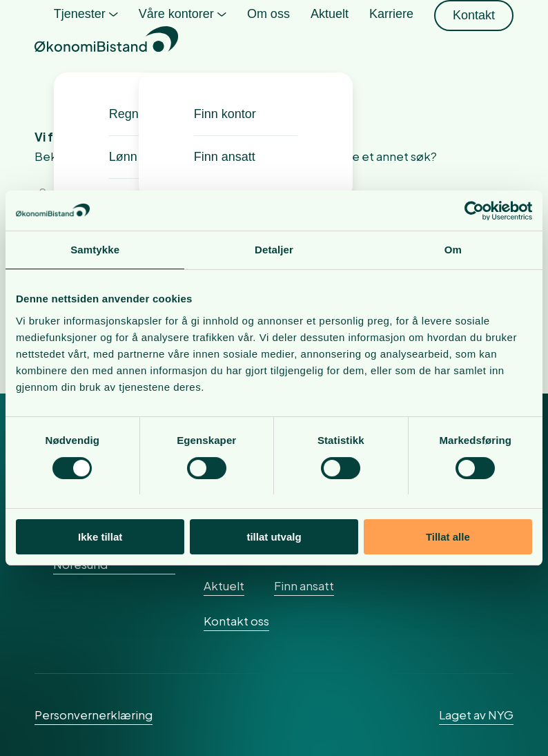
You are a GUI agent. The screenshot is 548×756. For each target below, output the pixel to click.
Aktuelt (224, 585)
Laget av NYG (476, 715)
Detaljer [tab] (274, 250)
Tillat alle (448, 537)
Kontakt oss (236, 621)
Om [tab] (453, 250)
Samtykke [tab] (95, 250)
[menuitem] (86, 41)
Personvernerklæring (94, 715)
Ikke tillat (100, 537)
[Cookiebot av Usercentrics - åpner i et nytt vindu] (472, 211)
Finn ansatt (304, 585)
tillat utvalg (274, 537)
